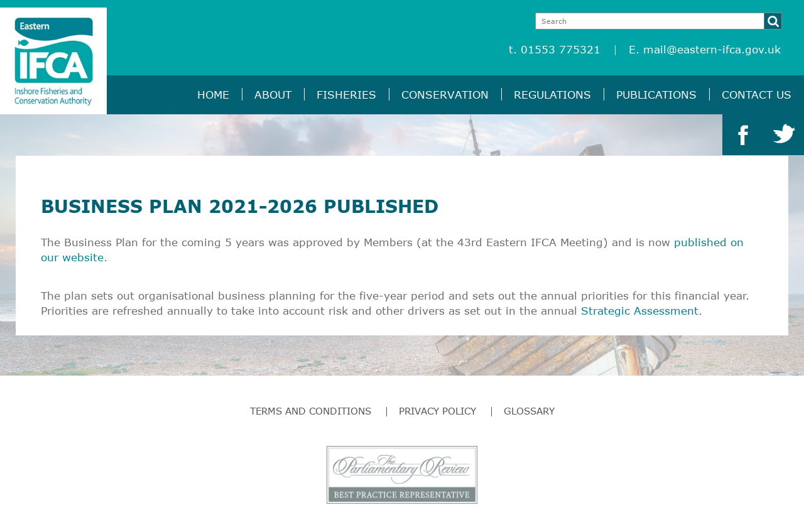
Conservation (445, 95)
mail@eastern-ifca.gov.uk (712, 49)
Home (213, 95)
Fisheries (346, 95)
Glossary (529, 411)
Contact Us (757, 95)
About (273, 95)
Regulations (552, 95)
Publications (656, 95)
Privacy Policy (437, 411)
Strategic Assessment (640, 311)
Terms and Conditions (311, 411)
